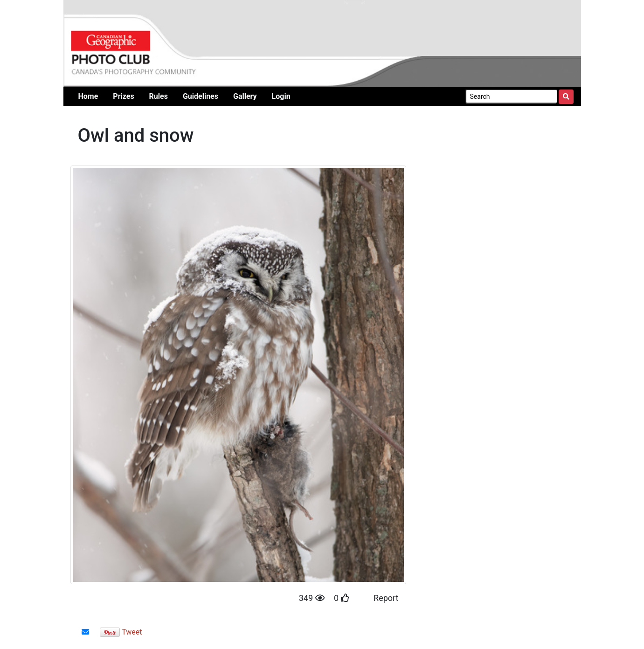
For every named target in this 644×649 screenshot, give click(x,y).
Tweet (132, 632)
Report (386, 598)
